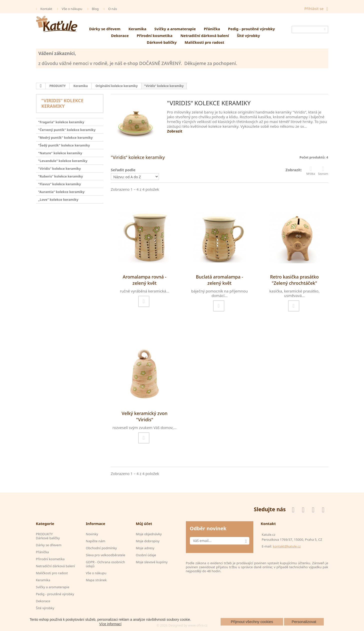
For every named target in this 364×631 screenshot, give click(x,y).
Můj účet (144, 523)
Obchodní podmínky (101, 548)
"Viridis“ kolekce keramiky (60, 168)
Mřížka (311, 171)
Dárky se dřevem (105, 29)
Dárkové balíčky (162, 42)
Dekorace (120, 35)
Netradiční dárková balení (205, 35)
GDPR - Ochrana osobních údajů (106, 564)
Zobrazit (175, 131)
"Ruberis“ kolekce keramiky (61, 176)
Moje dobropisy (148, 541)
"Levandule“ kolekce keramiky (63, 161)
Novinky (92, 534)
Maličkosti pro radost (204, 42)
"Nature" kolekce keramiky (60, 153)
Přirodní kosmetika (155, 35)
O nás (113, 9)
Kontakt (46, 9)
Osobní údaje (146, 555)
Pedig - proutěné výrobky (252, 29)
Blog (95, 9)
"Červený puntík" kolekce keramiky (67, 130)
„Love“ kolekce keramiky (58, 199)
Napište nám (96, 541)
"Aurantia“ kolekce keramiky (61, 192)
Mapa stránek (96, 580)
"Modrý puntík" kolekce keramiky (66, 137)
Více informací (110, 624)
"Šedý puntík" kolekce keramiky (64, 145)
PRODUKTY (58, 86)
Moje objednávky (149, 534)
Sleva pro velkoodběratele (106, 555)
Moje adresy (145, 548)
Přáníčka (212, 29)
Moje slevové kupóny (152, 562)
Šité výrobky (248, 35)
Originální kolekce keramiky (117, 86)
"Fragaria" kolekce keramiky (61, 122)
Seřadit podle (123, 170)
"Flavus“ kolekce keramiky (60, 184)
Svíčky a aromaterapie (175, 29)
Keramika (137, 29)
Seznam (323, 171)
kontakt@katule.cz (287, 546)
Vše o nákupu (72, 9)
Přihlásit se (314, 8)
